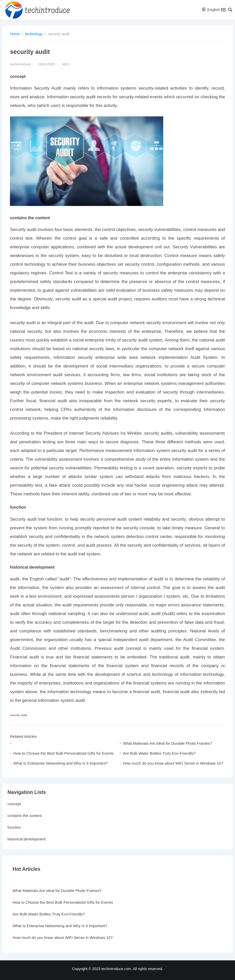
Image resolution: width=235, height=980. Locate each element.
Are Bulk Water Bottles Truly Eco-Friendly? (159, 753)
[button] (223, 11)
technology (34, 34)
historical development (26, 839)
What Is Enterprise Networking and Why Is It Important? (61, 763)
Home (15, 34)
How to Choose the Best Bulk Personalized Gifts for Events (63, 753)
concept (14, 804)
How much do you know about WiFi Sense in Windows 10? (173, 763)
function (14, 827)
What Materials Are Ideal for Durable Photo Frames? (167, 743)
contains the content (25, 816)
